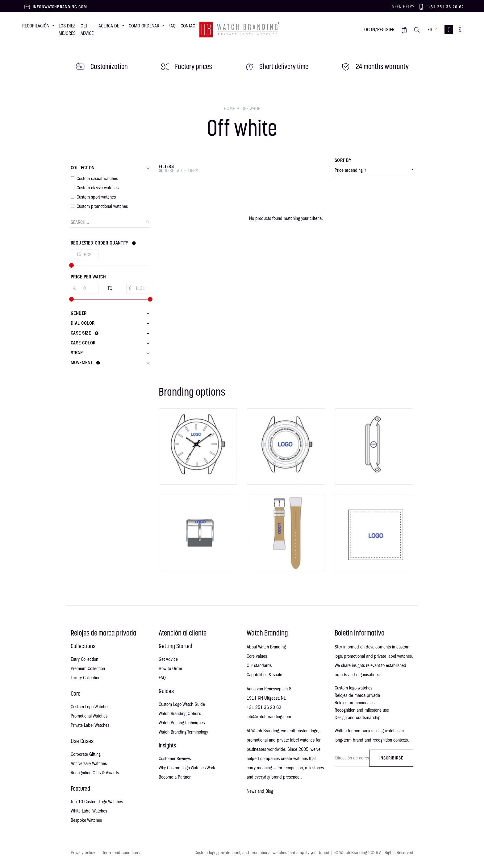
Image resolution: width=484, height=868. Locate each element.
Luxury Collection (86, 678)
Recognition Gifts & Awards (95, 773)
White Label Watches (89, 811)
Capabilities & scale (264, 675)
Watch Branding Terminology (183, 732)
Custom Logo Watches (90, 707)
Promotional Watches (89, 716)
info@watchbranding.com (60, 7)
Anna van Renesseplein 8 (269, 689)
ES (430, 30)
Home (229, 109)
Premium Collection (88, 668)
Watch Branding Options (180, 714)
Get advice (87, 30)
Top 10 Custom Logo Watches (97, 802)
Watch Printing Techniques (182, 723)
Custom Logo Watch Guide (182, 704)
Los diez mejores (67, 30)
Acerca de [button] (109, 26)
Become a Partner (175, 777)
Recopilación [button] (36, 26)
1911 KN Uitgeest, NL (266, 698)
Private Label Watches (90, 725)
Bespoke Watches (86, 820)
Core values (257, 656)
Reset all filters (181, 171)
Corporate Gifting (86, 754)
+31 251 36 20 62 (446, 7)
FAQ (162, 678)
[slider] (71, 265)
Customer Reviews (175, 759)
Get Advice (168, 659)
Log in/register (378, 30)
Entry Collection (84, 659)
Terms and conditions (121, 853)
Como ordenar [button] (144, 26)
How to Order (170, 668)
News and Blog (260, 791)
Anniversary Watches (89, 763)
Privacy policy (83, 853)
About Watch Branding (266, 647)
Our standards (259, 665)
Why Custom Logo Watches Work (187, 768)
